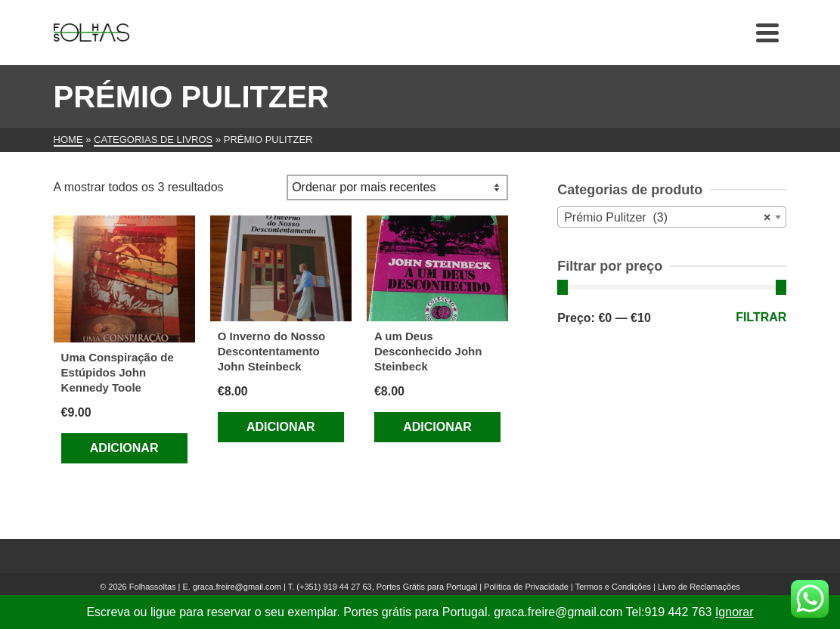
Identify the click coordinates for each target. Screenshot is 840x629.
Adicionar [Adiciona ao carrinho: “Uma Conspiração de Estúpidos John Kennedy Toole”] (124, 448)
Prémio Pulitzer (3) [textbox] (667, 218)
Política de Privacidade (526, 587)
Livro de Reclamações (699, 587)
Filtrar (761, 317)
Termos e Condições (613, 587)
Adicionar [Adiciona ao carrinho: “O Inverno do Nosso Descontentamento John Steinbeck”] (281, 427)
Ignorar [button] (735, 612)
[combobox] (672, 217)
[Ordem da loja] (397, 187)
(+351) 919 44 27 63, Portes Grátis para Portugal (388, 587)
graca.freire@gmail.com (237, 587)
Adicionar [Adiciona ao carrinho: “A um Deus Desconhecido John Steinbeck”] (437, 427)
